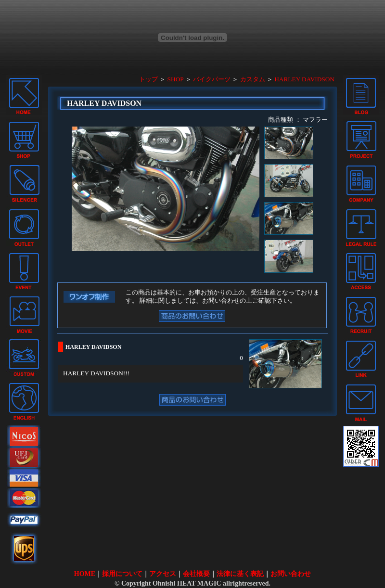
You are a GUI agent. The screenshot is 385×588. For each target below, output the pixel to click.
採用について (122, 574)
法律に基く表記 (240, 574)
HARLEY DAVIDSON (304, 79)
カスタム (253, 79)
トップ (148, 79)
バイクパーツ (212, 79)
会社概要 (196, 574)
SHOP (176, 79)
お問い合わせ (291, 574)
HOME (85, 574)
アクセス (163, 574)
